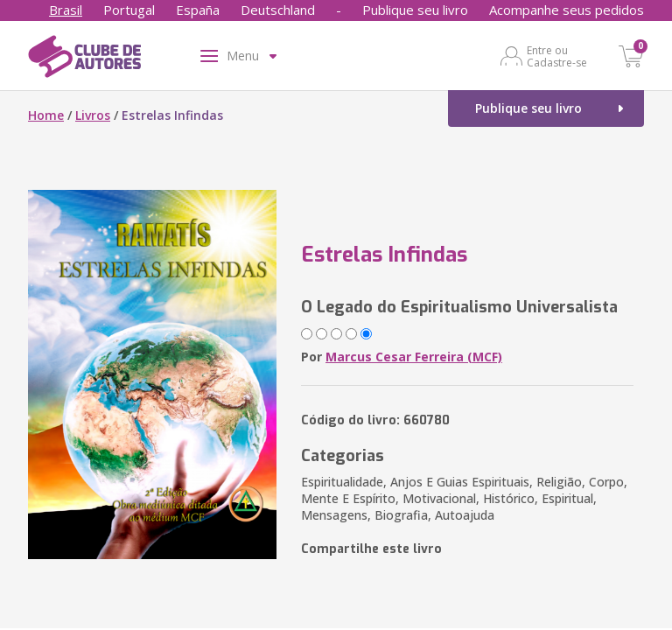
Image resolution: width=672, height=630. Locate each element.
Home (46, 115)
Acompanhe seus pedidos (567, 10)
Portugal (129, 10)
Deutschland (278, 10)
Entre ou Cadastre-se (557, 56)
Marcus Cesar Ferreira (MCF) (414, 357)
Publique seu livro (415, 10)
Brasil (66, 10)
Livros (93, 115)
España (198, 10)
